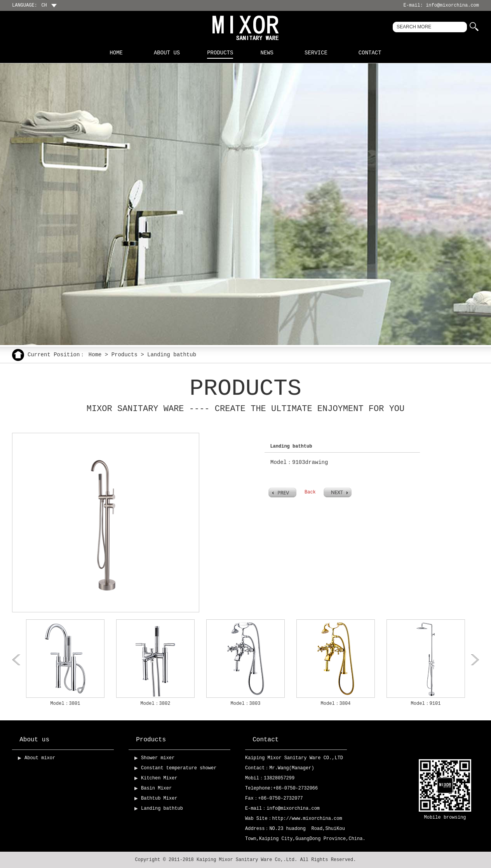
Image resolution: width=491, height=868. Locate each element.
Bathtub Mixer (159, 798)
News (267, 53)
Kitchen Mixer (159, 778)
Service (316, 53)
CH (47, 5)
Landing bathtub (162, 809)
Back (310, 492)
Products (220, 53)
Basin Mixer (156, 788)
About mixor (40, 758)
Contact (370, 53)
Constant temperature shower (179, 768)
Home (116, 53)
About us (167, 53)
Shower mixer (158, 758)
